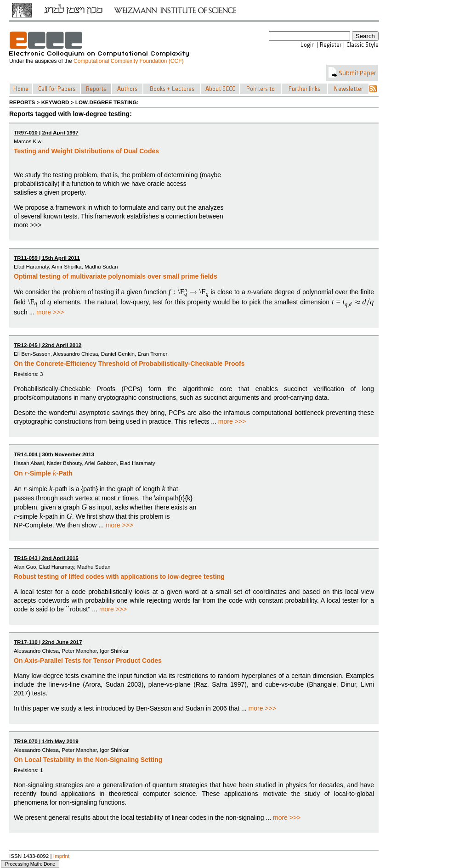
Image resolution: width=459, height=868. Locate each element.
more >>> (50, 312)
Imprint (62, 856)
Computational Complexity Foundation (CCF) (128, 61)
